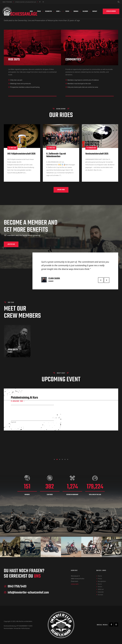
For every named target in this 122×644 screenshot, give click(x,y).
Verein (67, 11)
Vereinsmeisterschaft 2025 (97, 163)
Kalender (85, 11)
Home (31, 11)
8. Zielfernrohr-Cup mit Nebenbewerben (56, 164)
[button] (111, 11)
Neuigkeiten (48, 11)
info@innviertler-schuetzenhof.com (26, 2)
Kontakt (95, 11)
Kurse (59, 11)
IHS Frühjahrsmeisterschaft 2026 (21, 163)
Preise (39, 11)
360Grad (76, 11)
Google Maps (75, 584)
